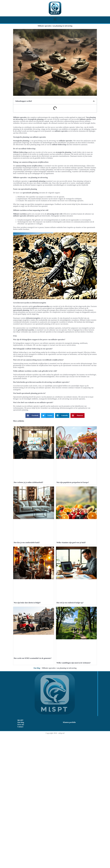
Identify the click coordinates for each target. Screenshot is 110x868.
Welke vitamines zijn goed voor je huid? (71, 609)
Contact (20, 859)
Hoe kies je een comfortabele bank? (27, 609)
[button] (55, 19)
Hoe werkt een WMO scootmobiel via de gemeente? (33, 786)
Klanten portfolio (69, 855)
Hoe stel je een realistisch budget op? (70, 702)
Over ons (21, 857)
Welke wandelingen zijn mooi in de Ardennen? (74, 796)
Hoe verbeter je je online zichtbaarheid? (28, 516)
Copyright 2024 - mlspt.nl (55, 866)
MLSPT (20, 853)
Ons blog (37, 801)
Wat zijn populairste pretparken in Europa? (73, 516)
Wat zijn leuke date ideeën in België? (27, 702)
